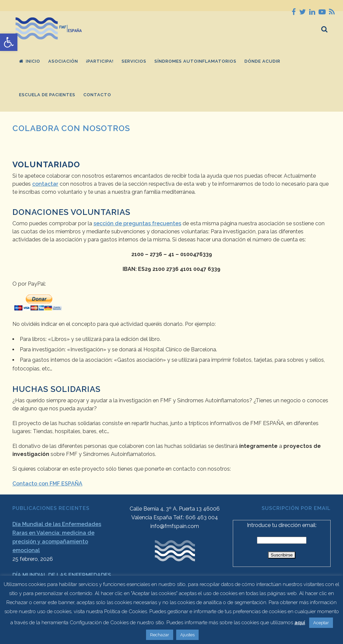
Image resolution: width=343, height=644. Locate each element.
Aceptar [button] (321, 623)
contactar (45, 184)
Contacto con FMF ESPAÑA (47, 484)
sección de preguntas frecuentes (137, 223)
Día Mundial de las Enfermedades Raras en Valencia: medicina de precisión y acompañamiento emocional (57, 537)
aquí (300, 623)
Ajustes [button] (187, 635)
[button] (9, 42)
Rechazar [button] (160, 635)
